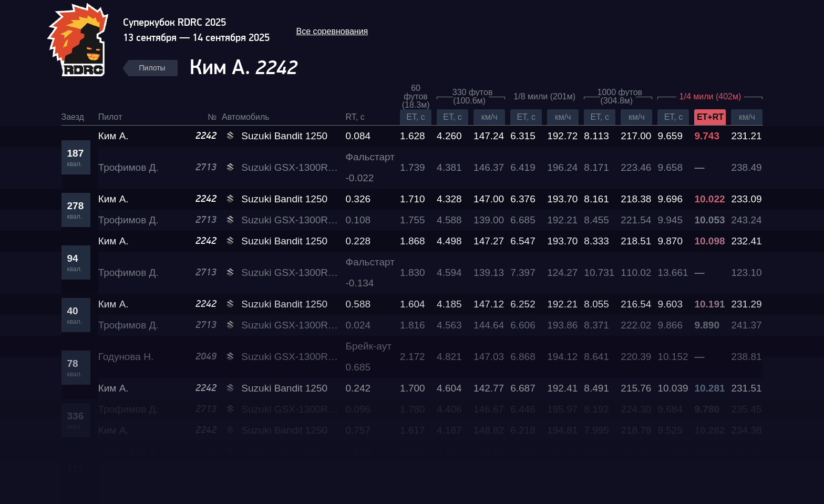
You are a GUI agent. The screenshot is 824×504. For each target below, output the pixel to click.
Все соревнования (332, 31)
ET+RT (710, 117)
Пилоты (152, 68)
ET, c (416, 117)
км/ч (490, 117)
